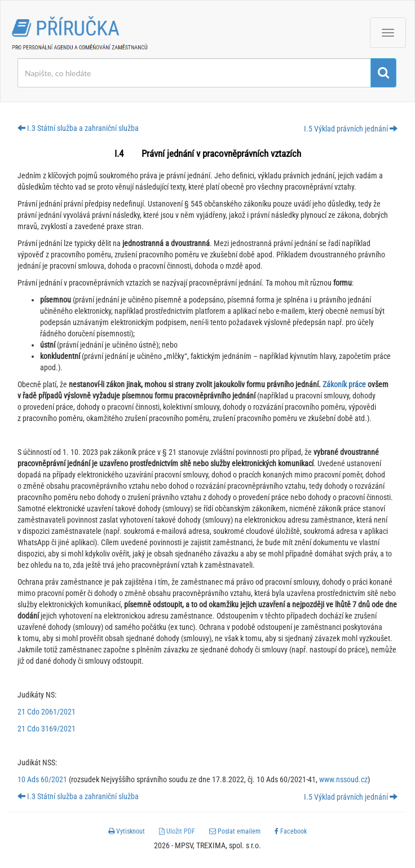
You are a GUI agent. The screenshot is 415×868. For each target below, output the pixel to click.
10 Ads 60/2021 (42, 779)
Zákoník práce (345, 384)
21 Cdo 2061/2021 (47, 712)
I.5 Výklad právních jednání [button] (351, 129)
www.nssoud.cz (343, 779)
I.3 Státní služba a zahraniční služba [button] (78, 128)
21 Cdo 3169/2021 (47, 729)
